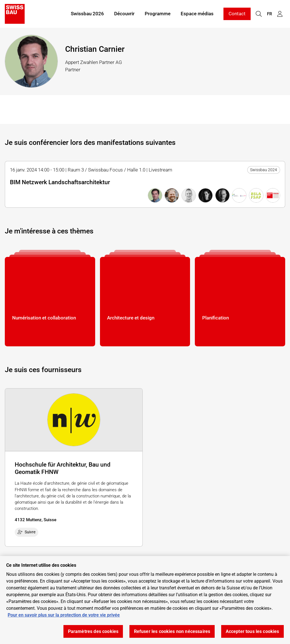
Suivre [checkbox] (27, 532)
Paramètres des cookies (93, 631)
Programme (158, 14)
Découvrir (124, 14)
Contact (237, 14)
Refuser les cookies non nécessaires (172, 631)
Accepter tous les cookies (252, 631)
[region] (145, 600)
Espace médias (197, 14)
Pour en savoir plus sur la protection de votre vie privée (64, 615)
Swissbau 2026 (87, 14)
